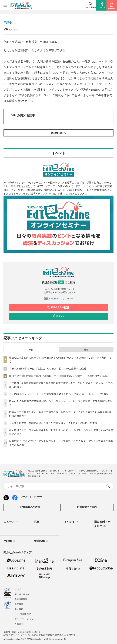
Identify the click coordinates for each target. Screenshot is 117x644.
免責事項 (19, 604)
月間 (86, 350)
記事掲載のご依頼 (30, 507)
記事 (39, 522)
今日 (31, 350)
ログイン (58, 316)
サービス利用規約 (23, 614)
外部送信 (19, 624)
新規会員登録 (58, 307)
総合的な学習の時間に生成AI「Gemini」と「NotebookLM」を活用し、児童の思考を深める (59, 376)
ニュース (11, 522)
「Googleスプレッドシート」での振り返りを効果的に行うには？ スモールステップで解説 (59, 394)
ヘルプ (18, 589)
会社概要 (19, 609)
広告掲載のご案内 (87, 507)
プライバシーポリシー (25, 619)
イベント (71, 522)
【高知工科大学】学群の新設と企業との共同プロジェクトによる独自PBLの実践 (53, 423)
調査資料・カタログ (102, 524)
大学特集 (41, 541)
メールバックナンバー (59, 298)
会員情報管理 (21, 599)
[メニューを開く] (5, 5)
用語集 (8, 23)
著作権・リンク (22, 594)
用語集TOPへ (58, 133)
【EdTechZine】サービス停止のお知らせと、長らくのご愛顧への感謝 (48, 369)
